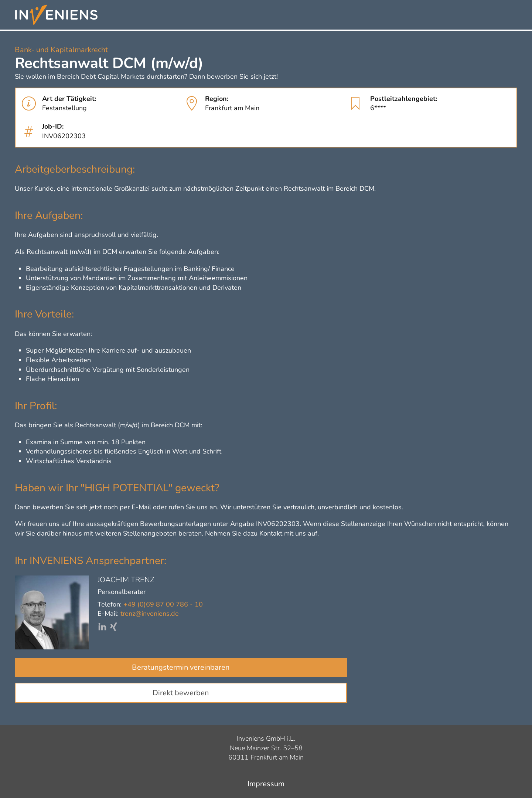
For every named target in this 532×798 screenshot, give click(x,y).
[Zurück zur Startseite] (56, 15)
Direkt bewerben (181, 693)
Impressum (266, 784)
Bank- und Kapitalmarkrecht (61, 50)
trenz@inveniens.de (150, 614)
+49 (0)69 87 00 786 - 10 (163, 604)
